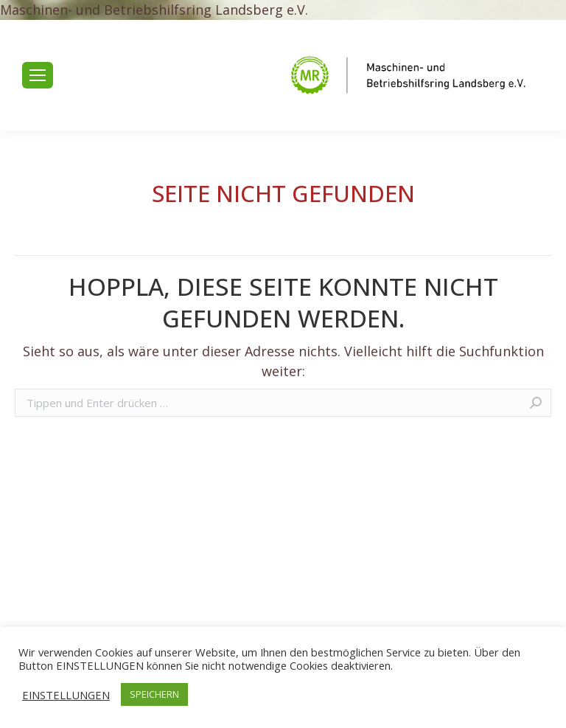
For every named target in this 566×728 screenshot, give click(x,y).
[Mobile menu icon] (38, 75)
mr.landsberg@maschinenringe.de (170, 103)
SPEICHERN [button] (154, 694)
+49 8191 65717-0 (125, 48)
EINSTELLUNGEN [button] (66, 695)
